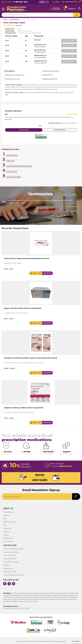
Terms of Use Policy (10, 556)
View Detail (47, 273)
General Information (51, 71)
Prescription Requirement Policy (13, 549)
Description (10, 71)
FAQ (5, 525)
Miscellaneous (15, 20)
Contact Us (7, 532)
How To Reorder (8, 542)
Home (5, 20)
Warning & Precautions (14, 75)
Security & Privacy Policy (11, 552)
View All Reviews (60, 130)
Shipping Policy (8, 569)
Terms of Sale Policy (10, 559)
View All (41, 218)
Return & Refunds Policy (11, 562)
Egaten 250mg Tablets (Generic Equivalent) (23, 308)
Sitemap (6, 535)
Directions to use (12, 79)
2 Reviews (19, 26)
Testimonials (7, 529)
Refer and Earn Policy (10, 572)
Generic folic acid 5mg (13, 85)
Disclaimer (7, 565)
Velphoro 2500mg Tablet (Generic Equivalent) (24, 408)
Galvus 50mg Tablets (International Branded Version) (27, 258)
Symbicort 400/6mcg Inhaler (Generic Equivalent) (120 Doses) (31, 358)
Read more (8, 120)
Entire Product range (10, 522)
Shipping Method (50, 79)
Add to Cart (69, 41)
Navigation (3, 9)
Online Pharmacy (9, 512)
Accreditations (8, 538)
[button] (77, 642)
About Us (6, 516)
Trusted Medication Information (14, 575)
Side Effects (48, 75)
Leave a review (24, 130)
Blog (5, 519)
